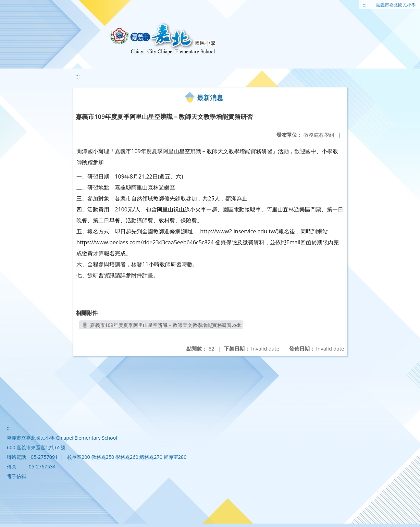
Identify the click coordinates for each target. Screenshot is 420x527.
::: (365, 5)
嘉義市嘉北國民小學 (396, 5)
